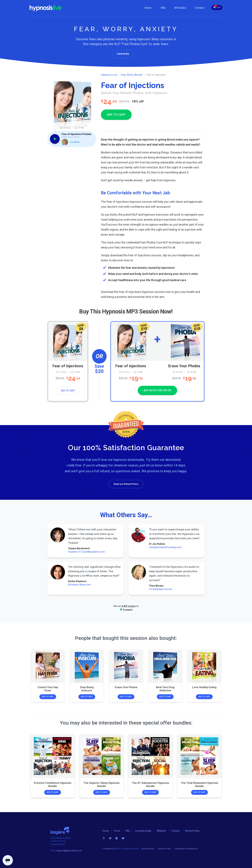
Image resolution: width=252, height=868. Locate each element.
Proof (117, 831)
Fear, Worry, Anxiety (132, 75)
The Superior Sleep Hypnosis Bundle (102, 784)
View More (123, 54)
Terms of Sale (164, 849)
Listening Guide (143, 831)
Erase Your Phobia (184, 366)
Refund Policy (192, 831)
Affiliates (180, 8)
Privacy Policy (148, 849)
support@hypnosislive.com (69, 851)
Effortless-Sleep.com (79, 585)
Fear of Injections (68, 366)
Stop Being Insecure (87, 689)
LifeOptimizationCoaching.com (165, 547)
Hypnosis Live (109, 75)
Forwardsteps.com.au (160, 589)
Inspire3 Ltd (110, 849)
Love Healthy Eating (204, 687)
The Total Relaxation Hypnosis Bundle (199, 784)
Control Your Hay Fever (48, 689)
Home (148, 8)
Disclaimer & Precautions (186, 849)
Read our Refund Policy (126, 484)
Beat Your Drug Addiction (165, 689)
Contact (200, 8)
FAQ (163, 8)
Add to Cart (68, 391)
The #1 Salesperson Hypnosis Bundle (151, 784)
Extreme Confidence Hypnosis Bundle (53, 784)
